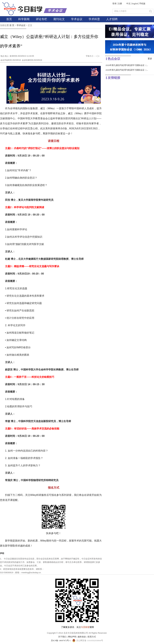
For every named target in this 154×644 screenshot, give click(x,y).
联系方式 (92, 637)
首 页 (12, 25)
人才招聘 (112, 19)
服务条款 (82, 637)
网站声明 (72, 637)
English (135, 4)
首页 (9, 19)
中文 (128, 4)
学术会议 (77, 19)
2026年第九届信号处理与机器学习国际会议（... (127, 65)
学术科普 (94, 19)
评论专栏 (41, 19)
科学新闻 (24, 19)
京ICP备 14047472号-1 (61, 640)
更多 (150, 59)
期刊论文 (59, 19)
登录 (114, 4)
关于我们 (62, 637)
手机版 (142, 4)
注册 (120, 4)
